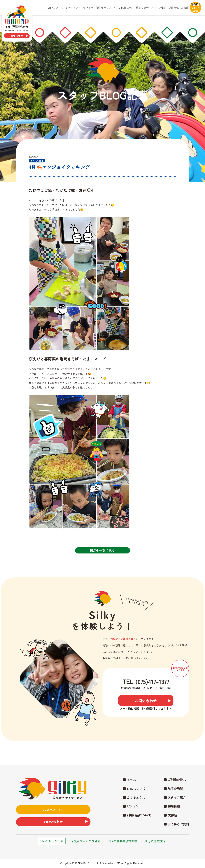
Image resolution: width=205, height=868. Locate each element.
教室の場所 (142, 8)
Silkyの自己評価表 (49, 842)
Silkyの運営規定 (158, 842)
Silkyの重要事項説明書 (124, 842)
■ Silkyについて (132, 786)
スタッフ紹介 (159, 8)
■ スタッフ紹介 (174, 796)
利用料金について (106, 8)
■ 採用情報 (171, 805)
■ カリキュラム (132, 796)
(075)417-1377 (152, 681)
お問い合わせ (17, 36)
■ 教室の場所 (172, 786)
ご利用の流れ (126, 8)
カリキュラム (73, 8)
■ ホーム (127, 776)
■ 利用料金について (135, 815)
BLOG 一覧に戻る (102, 550)
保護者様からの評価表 (85, 842)
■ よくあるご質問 (176, 824)
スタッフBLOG (196, 7)
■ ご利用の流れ (174, 776)
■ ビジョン (128, 805)
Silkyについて (55, 8)
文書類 (185, 8)
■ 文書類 (169, 815)
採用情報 (174, 8)
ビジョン (88, 8)
